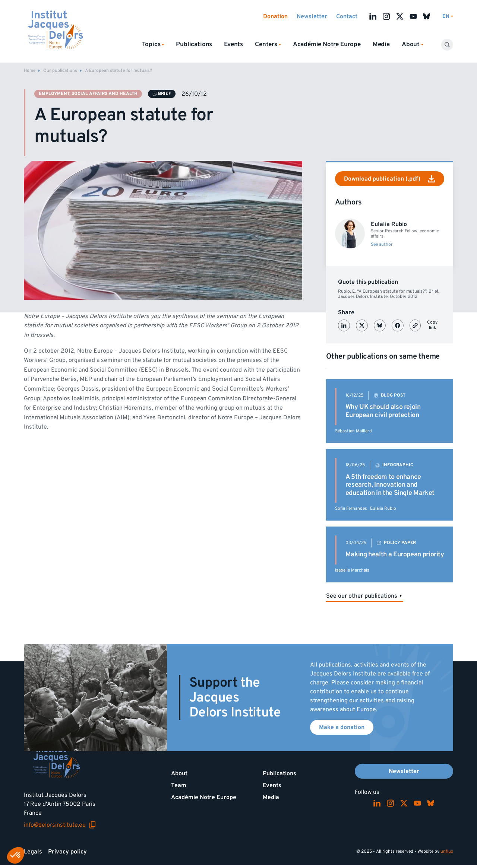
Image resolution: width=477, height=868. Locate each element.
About (179, 773)
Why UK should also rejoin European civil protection (383, 411)
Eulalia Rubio (383, 508)
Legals (33, 852)
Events (233, 44)
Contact (347, 16)
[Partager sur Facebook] (398, 325)
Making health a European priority (395, 554)
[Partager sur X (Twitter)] (362, 325)
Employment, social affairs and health (88, 94)
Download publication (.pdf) (390, 179)
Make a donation (342, 727)
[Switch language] (448, 17)
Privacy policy (67, 852)
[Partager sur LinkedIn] (344, 325)
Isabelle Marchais (352, 570)
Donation (275, 16)
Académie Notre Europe (327, 44)
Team (179, 785)
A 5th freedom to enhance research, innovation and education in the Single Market (390, 485)
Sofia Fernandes (351, 508)
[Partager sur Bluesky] (380, 325)
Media (381, 44)
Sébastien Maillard (353, 431)
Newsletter (312, 16)
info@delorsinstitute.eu (60, 825)
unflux (447, 851)
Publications (194, 44)
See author (382, 245)
